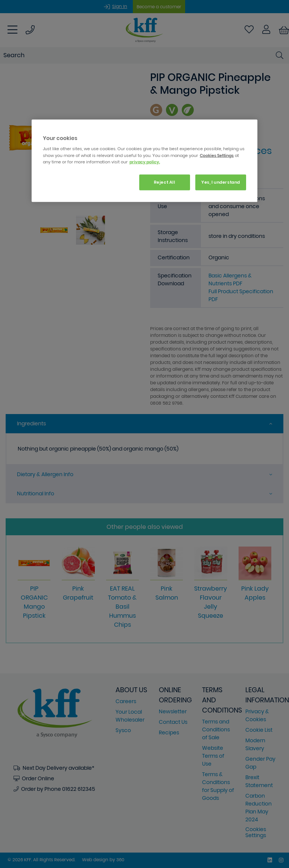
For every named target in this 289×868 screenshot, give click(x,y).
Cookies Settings (217, 155)
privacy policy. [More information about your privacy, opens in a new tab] (145, 161)
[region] (144, 161)
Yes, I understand (221, 182)
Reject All (165, 182)
